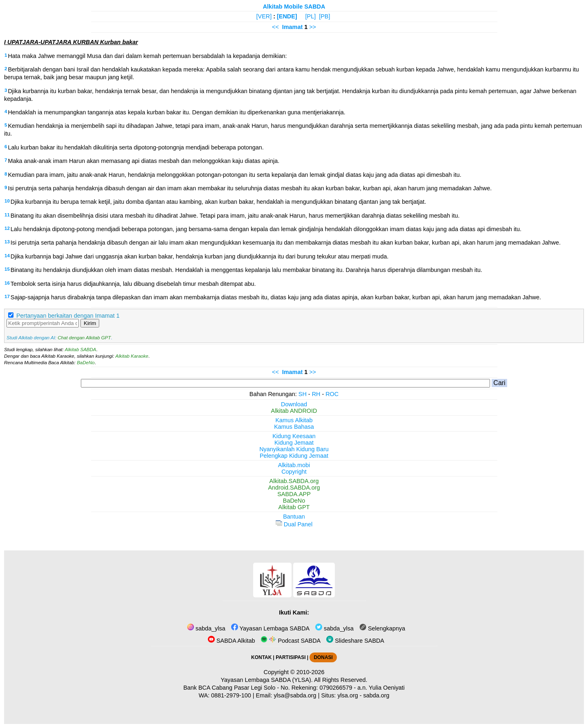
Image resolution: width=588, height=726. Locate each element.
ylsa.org (347, 695)
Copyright (294, 472)
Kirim (90, 323)
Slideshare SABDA (355, 641)
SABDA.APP (294, 494)
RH (316, 394)
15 (7, 269)
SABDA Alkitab (231, 641)
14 (7, 256)
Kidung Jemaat (294, 443)
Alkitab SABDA (81, 350)
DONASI (323, 657)
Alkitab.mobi (294, 465)
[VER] (264, 16)
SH (303, 394)
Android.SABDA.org (294, 488)
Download (294, 404)
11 (7, 215)
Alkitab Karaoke (132, 356)
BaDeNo (86, 363)
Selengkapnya (382, 628)
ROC (332, 394)
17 (7, 296)
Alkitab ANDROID (294, 411)
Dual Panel (294, 524)
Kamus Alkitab (294, 420)
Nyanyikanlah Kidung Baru (294, 449)
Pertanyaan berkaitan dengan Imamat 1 (68, 316)
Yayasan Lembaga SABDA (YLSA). (267, 680)
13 (7, 242)
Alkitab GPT (294, 507)
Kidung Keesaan (294, 436)
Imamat (292, 27)
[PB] (324, 16)
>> (313, 27)
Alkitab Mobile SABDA (294, 7)
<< (275, 27)
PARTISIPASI (291, 657)
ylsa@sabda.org (295, 695)
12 (7, 228)
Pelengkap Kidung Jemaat (294, 456)
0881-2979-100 (231, 695)
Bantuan (294, 517)
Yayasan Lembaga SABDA (270, 628)
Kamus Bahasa (294, 427)
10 (7, 201)
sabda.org (376, 695)
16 (7, 283)
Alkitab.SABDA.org (294, 481)
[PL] (311, 16)
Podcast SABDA (291, 641)
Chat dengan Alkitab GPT (84, 338)
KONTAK (261, 657)
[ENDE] (287, 16)
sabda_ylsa (206, 628)
